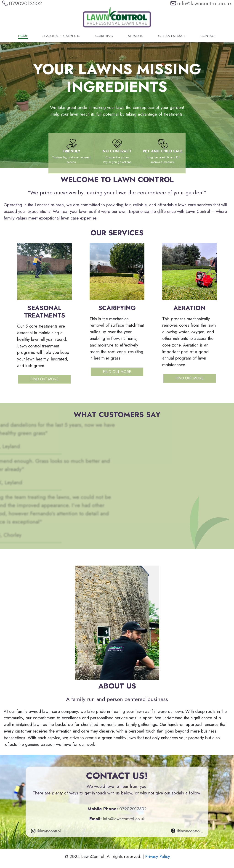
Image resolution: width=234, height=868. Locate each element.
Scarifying (104, 36)
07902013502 (133, 809)
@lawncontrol (49, 831)
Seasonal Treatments (61, 36)
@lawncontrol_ (190, 831)
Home (23, 36)
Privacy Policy (157, 856)
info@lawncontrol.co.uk (124, 819)
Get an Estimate (172, 36)
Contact (208, 36)
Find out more (44, 379)
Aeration (136, 36)
